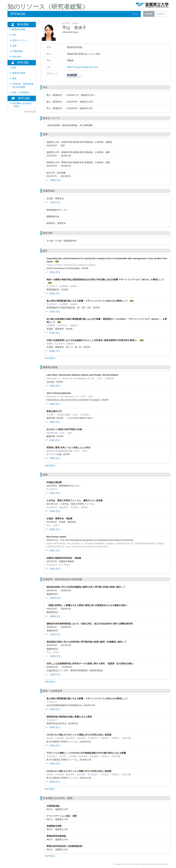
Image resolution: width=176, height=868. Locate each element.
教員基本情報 (19, 30)
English (160, 14)
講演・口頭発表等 (21, 93)
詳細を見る (54, 180)
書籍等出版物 (19, 73)
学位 (14, 35)
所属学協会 (18, 51)
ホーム (135, 14)
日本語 (149, 14)
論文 (14, 68)
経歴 (14, 46)
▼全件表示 (50, 358)
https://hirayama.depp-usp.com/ (83, 67)
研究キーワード (20, 40)
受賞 (14, 79)
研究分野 (17, 57)
